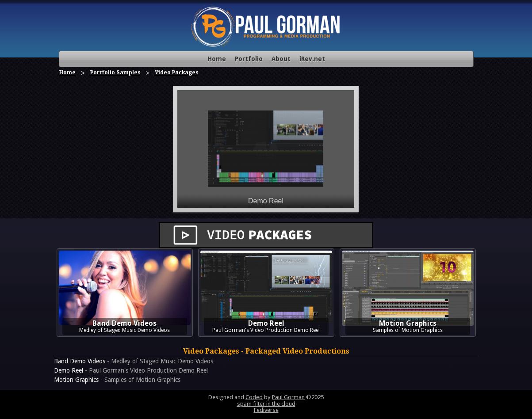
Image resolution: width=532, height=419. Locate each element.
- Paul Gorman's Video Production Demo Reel (131, 370)
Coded (254, 397)
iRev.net (312, 59)
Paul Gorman (288, 397)
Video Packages (176, 72)
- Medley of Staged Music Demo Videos (134, 361)
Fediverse (266, 410)
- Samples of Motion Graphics (117, 380)
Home (217, 59)
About (281, 59)
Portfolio (249, 59)
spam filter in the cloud (266, 404)
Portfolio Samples (115, 72)
